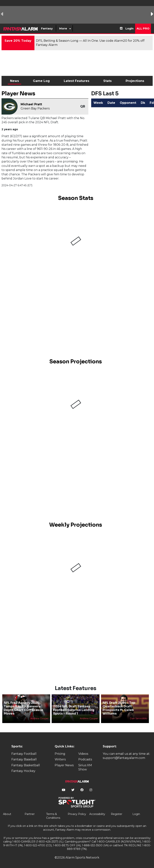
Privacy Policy (77, 814)
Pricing (60, 754)
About (7, 814)
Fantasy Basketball (26, 765)
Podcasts (85, 759)
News (14, 81)
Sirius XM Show (85, 767)
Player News (64, 765)
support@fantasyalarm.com (124, 758)
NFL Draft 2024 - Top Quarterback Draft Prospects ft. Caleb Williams (119, 708)
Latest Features (77, 81)
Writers (60, 759)
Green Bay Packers (35, 108)
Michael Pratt (31, 104)
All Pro (143, 28)
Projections (135, 81)
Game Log (41, 81)
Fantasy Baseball (24, 759)
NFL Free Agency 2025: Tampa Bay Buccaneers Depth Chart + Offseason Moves (23, 708)
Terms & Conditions (53, 816)
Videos (83, 754)
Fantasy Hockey (23, 771)
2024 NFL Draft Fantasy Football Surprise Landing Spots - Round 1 (74, 710)
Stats (107, 81)
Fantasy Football (24, 754)
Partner (30, 814)
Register (117, 814)
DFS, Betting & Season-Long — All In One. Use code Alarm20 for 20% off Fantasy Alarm (90, 43)
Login (129, 28)
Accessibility (97, 814)
